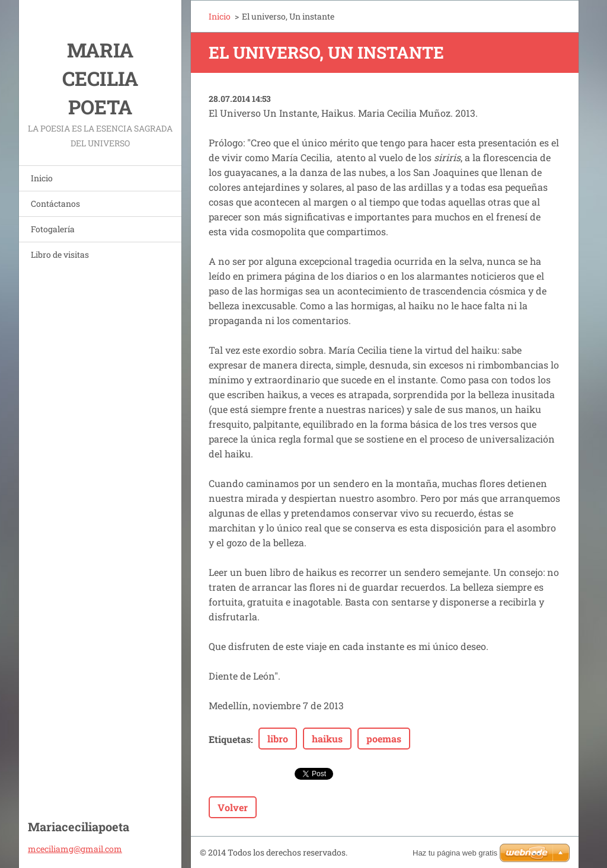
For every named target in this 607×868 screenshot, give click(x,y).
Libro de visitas (60, 254)
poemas (384, 739)
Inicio (42, 178)
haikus (327, 739)
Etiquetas (230, 739)
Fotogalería (53, 229)
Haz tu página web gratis (455, 853)
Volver (233, 807)
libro (278, 739)
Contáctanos (55, 204)
